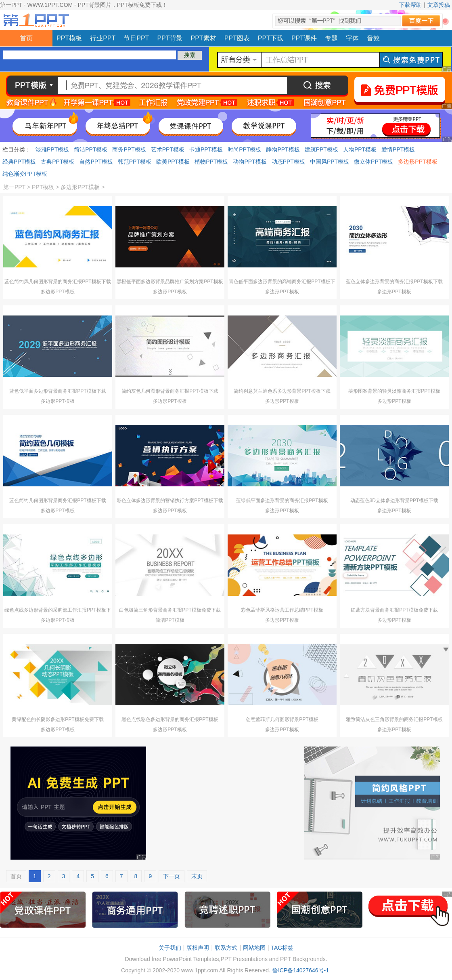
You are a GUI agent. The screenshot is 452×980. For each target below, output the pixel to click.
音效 (373, 38)
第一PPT (14, 187)
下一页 (172, 876)
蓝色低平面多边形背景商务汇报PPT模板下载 (58, 391)
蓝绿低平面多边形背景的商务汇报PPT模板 (282, 501)
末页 (197, 876)
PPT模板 (69, 38)
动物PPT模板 (250, 162)
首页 (26, 38)
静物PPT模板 (283, 149)
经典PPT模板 (19, 162)
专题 (331, 38)
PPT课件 (304, 38)
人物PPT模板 (360, 149)
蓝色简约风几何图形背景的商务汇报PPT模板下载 (58, 282)
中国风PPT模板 (330, 162)
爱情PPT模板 (398, 149)
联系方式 (226, 948)
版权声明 (198, 948)
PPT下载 (271, 38)
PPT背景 (170, 38)
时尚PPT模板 (244, 149)
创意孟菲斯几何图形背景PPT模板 (282, 719)
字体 (352, 38)
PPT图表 (237, 38)
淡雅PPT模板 (52, 149)
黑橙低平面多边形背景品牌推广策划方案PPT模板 (170, 282)
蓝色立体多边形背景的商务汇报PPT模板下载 (394, 282)
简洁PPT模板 (91, 149)
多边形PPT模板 (417, 162)
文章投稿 (439, 5)
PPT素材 (204, 38)
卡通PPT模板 (206, 149)
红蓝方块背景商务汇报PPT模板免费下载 (394, 610)
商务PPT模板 (129, 149)
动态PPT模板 (288, 162)
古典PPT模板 (58, 162)
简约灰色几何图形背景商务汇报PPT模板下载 (170, 391)
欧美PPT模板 (173, 162)
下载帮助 (410, 5)
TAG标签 (282, 948)
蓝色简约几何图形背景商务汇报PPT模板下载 (58, 501)
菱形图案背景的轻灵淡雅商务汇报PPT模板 (394, 391)
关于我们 (170, 948)
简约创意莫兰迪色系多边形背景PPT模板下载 (282, 391)
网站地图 (254, 948)
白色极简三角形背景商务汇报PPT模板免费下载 (170, 610)
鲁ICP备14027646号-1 (301, 970)
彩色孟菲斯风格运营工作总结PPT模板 (282, 610)
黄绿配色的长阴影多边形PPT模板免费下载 (58, 719)
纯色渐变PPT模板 (25, 174)
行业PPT (103, 38)
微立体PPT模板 (374, 162)
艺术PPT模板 (168, 149)
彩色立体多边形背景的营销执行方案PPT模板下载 (170, 501)
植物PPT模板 (211, 162)
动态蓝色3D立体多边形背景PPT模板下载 (394, 501)
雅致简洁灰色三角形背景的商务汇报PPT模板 (394, 719)
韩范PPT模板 (135, 162)
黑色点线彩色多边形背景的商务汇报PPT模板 (170, 719)
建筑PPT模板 (321, 149)
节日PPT (136, 38)
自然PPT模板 (96, 162)
